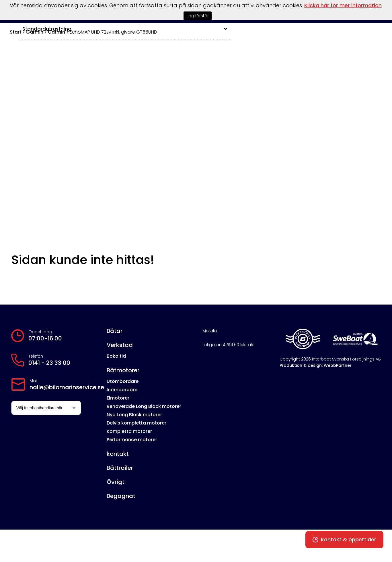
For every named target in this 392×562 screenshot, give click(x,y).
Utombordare (123, 381)
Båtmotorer (123, 370)
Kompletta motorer (129, 431)
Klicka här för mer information (343, 5)
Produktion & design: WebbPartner (316, 365)
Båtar (115, 331)
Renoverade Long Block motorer (144, 406)
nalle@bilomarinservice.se (67, 387)
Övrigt (116, 482)
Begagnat (121, 496)
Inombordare (122, 390)
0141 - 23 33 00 (49, 363)
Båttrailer (120, 468)
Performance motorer (132, 440)
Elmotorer (118, 398)
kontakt (118, 454)
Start (16, 32)
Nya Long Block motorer (134, 415)
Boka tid (116, 356)
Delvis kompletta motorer (136, 423)
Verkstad (120, 345)
